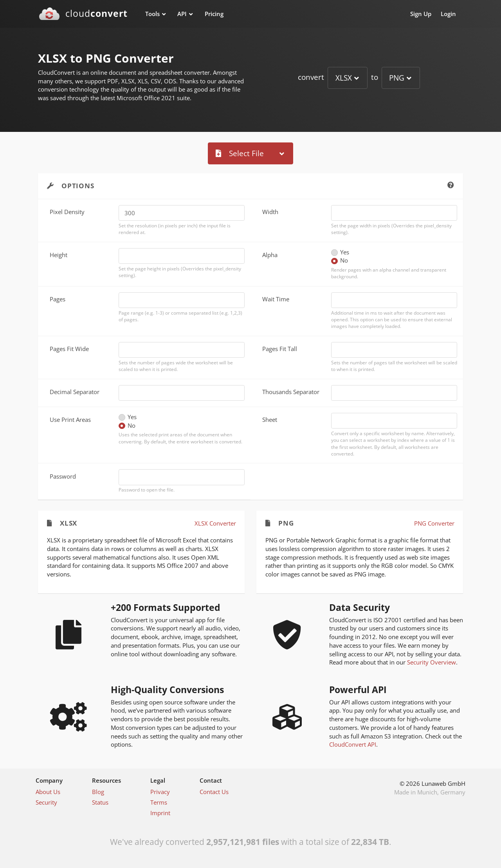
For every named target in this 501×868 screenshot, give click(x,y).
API (182, 14)
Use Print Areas (70, 420)
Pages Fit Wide (69, 349)
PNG (397, 78)
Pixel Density (67, 212)
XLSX (344, 78)
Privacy (160, 792)
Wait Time (276, 299)
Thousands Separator (291, 392)
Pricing (214, 14)
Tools (152, 14)
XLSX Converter (215, 523)
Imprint (160, 813)
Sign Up (421, 14)
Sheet (270, 420)
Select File (240, 153)
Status (100, 802)
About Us (48, 792)
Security (46, 802)
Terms (159, 802)
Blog (98, 792)
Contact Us (214, 792)
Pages (58, 299)
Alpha (270, 255)
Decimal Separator (75, 392)
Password (63, 476)
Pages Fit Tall (280, 349)
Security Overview (432, 662)
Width (270, 212)
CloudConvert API (353, 744)
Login (448, 14)
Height (59, 255)
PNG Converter (434, 523)
